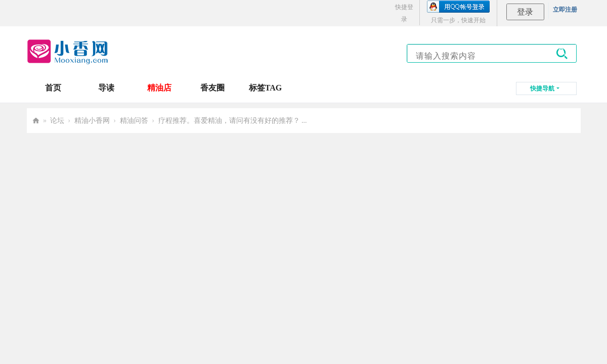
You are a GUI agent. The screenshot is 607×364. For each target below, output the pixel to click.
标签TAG (265, 88)
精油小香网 (92, 121)
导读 (106, 88)
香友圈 (212, 88)
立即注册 (565, 10)
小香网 (36, 121)
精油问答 (134, 121)
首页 (53, 88)
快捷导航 (542, 88)
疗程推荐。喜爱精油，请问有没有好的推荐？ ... (233, 121)
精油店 (159, 88)
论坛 (57, 121)
